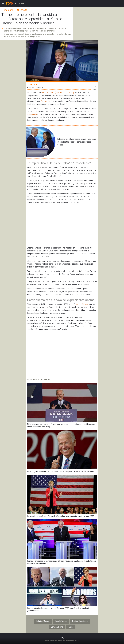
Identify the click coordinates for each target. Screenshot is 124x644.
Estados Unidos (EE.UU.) (51, 93)
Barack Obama (82, 304)
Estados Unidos (43, 621)
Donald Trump (68, 93)
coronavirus (32, 114)
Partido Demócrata (80, 621)
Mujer (71, 627)
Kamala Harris (46, 101)
